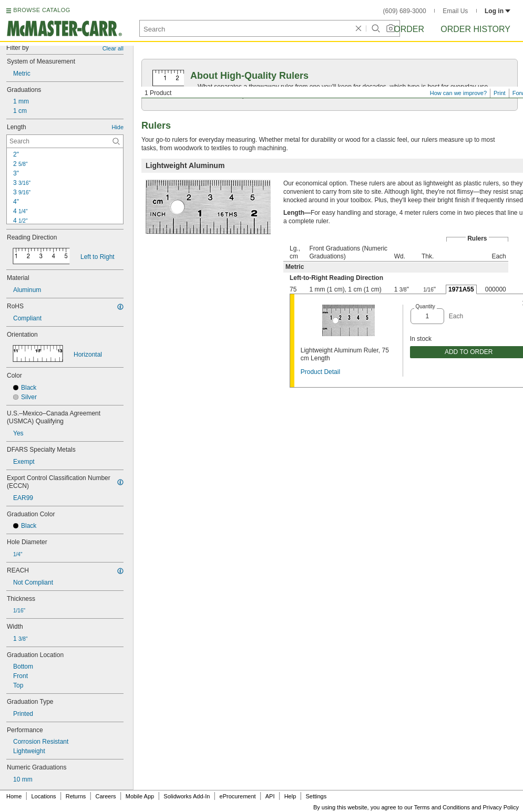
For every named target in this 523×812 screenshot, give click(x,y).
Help (290, 796)
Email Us (455, 11)
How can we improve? (458, 93)
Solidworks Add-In (187, 796)
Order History (475, 29)
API (270, 796)
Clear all (113, 48)
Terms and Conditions (442, 807)
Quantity (425, 306)
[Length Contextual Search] (65, 141)
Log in (498, 11)
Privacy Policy (501, 807)
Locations (44, 796)
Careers (105, 796)
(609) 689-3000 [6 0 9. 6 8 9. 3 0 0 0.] (405, 11)
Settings (316, 796)
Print (500, 93)
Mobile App (140, 796)
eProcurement (238, 796)
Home (14, 796)
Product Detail (320, 372)
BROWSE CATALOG (42, 10)
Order (409, 29)
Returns (76, 796)
